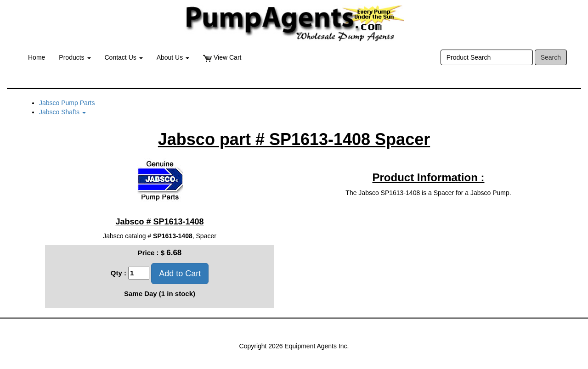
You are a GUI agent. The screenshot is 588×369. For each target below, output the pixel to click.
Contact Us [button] (124, 57)
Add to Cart (180, 274)
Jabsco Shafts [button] (62, 112)
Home (37, 57)
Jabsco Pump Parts (67, 103)
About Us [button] (173, 57)
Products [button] (75, 57)
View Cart (222, 58)
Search (551, 57)
